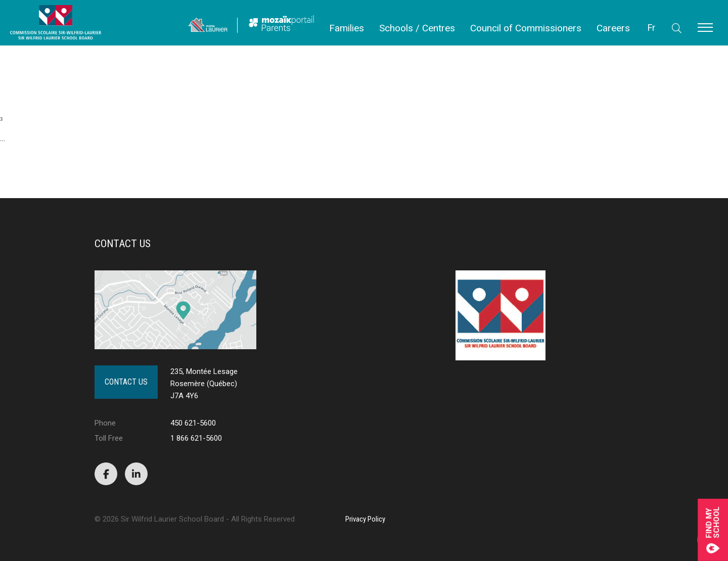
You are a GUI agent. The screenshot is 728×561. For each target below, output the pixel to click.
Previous (69, 77)
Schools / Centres (417, 28)
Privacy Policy (365, 519)
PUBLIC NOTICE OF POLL (30, 53)
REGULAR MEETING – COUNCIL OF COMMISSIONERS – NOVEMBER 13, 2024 (89, 48)
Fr (651, 28)
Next (19, 169)
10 (3, 149)
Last (59, 169)
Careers (613, 28)
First (20, 77)
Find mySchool (713, 530)
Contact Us (126, 382)
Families (347, 28)
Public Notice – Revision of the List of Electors (48, 58)
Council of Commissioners (526, 28)
